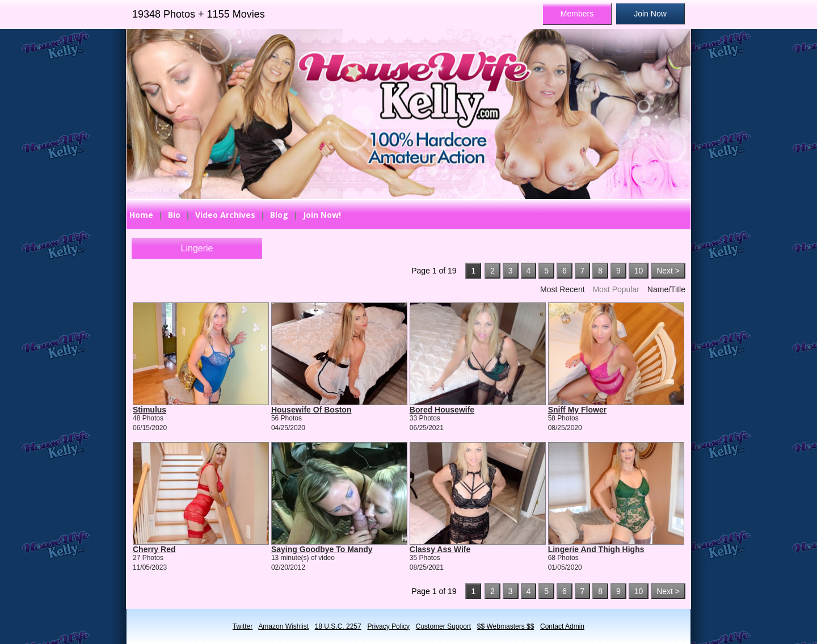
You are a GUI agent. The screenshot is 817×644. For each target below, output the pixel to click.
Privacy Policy (388, 626)
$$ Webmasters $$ (506, 626)
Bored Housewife (442, 410)
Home (141, 215)
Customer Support (443, 626)
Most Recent (563, 289)
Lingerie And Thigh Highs (596, 549)
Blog (279, 215)
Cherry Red (154, 549)
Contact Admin (562, 626)
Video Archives (225, 215)
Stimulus (149, 410)
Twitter (243, 626)
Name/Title (666, 289)
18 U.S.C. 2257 (338, 626)
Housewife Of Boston (311, 410)
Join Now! (322, 215)
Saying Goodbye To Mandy (322, 549)
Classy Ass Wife (440, 549)
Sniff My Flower (577, 410)
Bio (174, 215)
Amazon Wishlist (283, 626)
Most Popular (616, 289)
